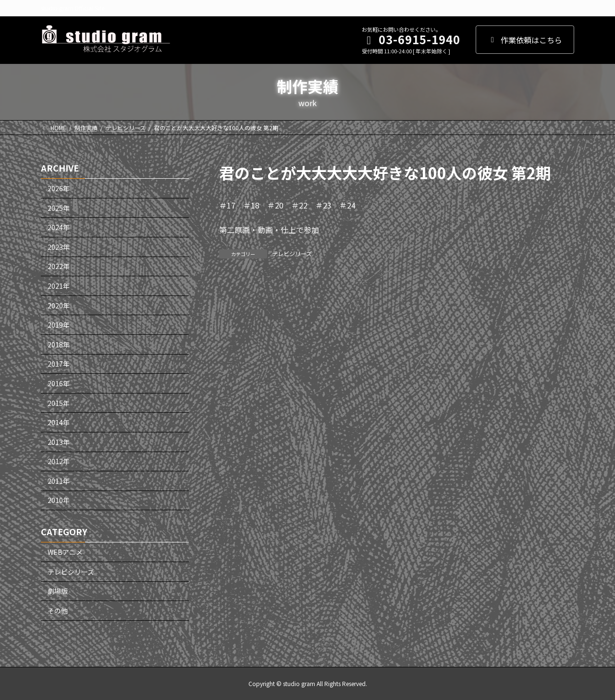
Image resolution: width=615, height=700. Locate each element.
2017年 (59, 364)
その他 (58, 611)
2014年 (59, 422)
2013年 (59, 442)
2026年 (59, 188)
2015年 (59, 403)
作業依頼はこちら (525, 40)
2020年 (59, 305)
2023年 (59, 247)
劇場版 (58, 591)
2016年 (59, 383)
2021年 (59, 286)
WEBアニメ (65, 552)
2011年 (59, 481)
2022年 (59, 266)
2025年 (59, 208)
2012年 (59, 461)
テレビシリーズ (292, 253)
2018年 (59, 344)
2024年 (59, 227)
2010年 (59, 500)
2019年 (59, 325)
